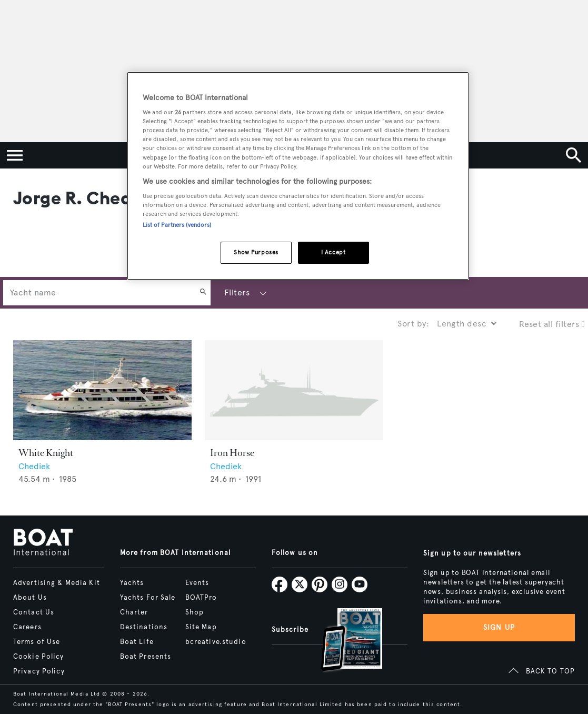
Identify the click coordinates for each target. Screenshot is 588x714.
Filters (237, 292)
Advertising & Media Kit (57, 583)
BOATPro (201, 598)
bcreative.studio (216, 642)
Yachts (132, 583)
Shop (195, 612)
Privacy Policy (39, 671)
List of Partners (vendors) (177, 225)
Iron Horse (232, 453)
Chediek (34, 466)
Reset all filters (552, 324)
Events (197, 583)
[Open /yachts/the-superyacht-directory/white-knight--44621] (102, 390)
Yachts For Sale (148, 598)
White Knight (46, 453)
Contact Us (34, 612)
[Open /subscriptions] (343, 641)
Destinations (144, 627)
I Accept (333, 252)
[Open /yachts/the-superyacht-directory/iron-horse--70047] (294, 390)
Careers (27, 627)
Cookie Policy (39, 657)
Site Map (201, 627)
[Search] (203, 293)
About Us (30, 598)
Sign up (499, 627)
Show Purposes (256, 252)
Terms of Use (37, 642)
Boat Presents (146, 657)
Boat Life (137, 642)
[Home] (43, 543)
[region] (298, 176)
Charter (134, 612)
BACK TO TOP (550, 671)
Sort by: (413, 324)
